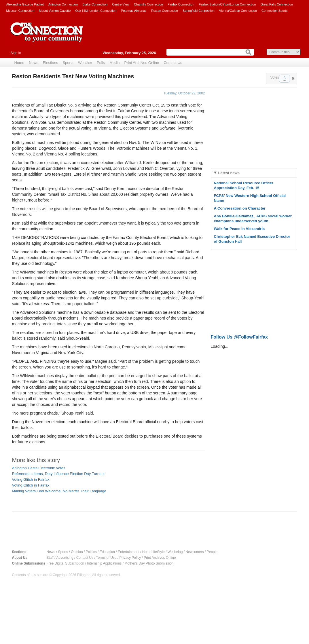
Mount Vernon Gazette (55, 11)
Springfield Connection (199, 11)
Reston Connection (165, 11)
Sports (68, 63)
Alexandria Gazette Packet (25, 4)
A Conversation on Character (240, 208)
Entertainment (129, 552)
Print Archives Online (142, 63)
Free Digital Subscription (66, 563)
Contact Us (173, 63)
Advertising (65, 558)
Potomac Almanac (134, 11)
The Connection (47, 37)
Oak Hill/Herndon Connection (96, 11)
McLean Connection (20, 11)
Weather (85, 63)
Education (107, 552)
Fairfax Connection (181, 4)
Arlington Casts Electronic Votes (39, 468)
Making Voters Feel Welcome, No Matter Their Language (59, 491)
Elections (51, 63)
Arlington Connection (63, 4)
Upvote (285, 79)
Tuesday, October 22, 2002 (184, 93)
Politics (91, 552)
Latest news (229, 173)
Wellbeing (175, 552)
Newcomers (195, 552)
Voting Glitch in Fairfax (31, 479)
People (212, 552)
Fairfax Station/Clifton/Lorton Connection (227, 4)
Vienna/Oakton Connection (238, 11)
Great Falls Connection (277, 4)
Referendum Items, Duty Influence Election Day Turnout (58, 474)
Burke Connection (95, 4)
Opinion (77, 552)
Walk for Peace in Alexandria (239, 229)
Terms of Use (106, 558)
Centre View (121, 4)
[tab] (254, 173)
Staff (50, 558)
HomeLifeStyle (153, 552)
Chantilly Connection (148, 4)
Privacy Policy (130, 558)
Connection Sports (275, 11)
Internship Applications (104, 563)
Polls (101, 63)
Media (114, 63)
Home (19, 63)
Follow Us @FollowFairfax (239, 337)
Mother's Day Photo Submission (149, 563)
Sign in (16, 53)
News (34, 63)
